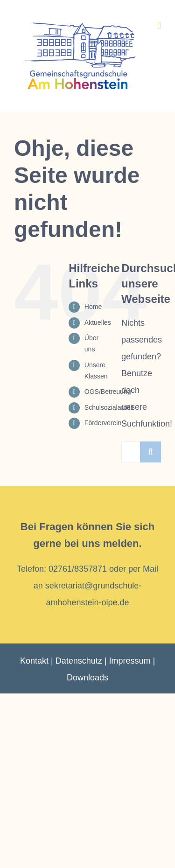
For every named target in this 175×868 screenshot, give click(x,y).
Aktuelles (98, 322)
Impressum (129, 661)
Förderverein (103, 423)
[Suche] (150, 452)
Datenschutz (79, 661)
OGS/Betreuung (108, 392)
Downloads (87, 678)
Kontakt (34, 661)
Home (93, 307)
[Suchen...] (131, 452)
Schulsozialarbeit (109, 407)
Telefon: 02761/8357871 (62, 569)
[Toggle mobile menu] (159, 26)
